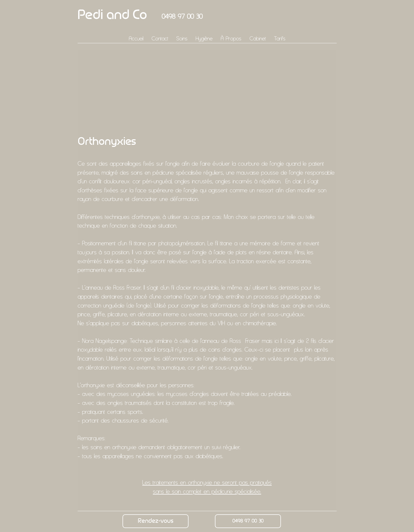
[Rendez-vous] (156, 521)
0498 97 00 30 (182, 16)
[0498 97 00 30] (248, 521)
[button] (182, 38)
